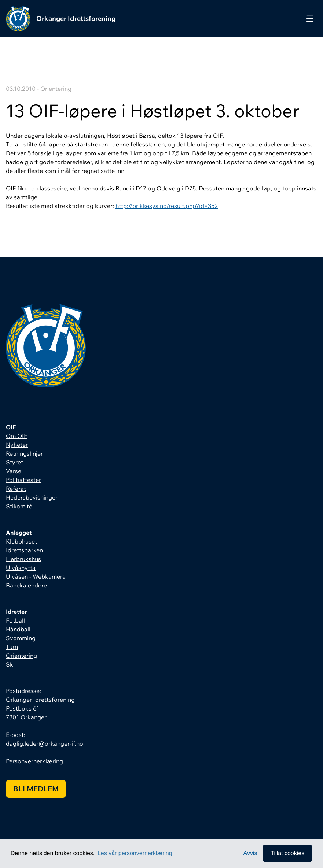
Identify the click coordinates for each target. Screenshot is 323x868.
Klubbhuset (21, 541)
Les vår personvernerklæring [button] (135, 853)
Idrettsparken (24, 550)
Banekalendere (26, 585)
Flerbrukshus (23, 559)
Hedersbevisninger (32, 497)
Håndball (18, 629)
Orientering (21, 656)
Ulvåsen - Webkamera (36, 576)
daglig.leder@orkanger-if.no (45, 743)
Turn (12, 647)
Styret (14, 462)
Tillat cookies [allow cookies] (287, 853)
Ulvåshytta (21, 568)
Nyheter (17, 445)
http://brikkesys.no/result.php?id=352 (167, 206)
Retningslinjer (24, 453)
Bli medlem (36, 789)
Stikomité (19, 506)
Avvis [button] (250, 853)
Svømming (21, 638)
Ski (10, 664)
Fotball (15, 620)
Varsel (14, 471)
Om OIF (16, 436)
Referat (16, 489)
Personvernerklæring (34, 761)
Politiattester (23, 480)
